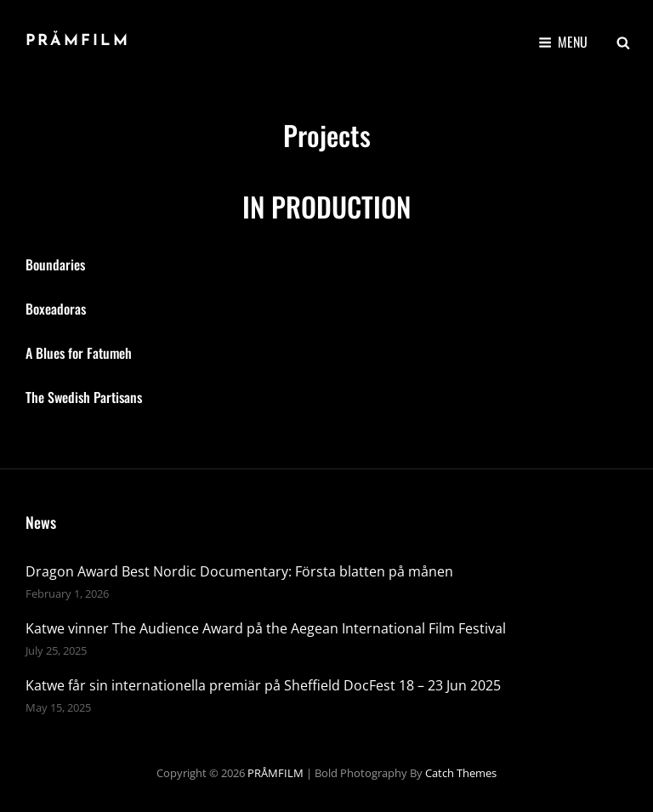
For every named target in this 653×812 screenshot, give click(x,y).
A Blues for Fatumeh (79, 353)
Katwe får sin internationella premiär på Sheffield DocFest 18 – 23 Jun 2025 (263, 685)
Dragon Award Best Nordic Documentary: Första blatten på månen (239, 571)
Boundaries (55, 264)
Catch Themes (461, 773)
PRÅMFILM (78, 41)
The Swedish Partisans (84, 397)
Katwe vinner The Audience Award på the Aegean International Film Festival (266, 628)
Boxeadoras (56, 309)
